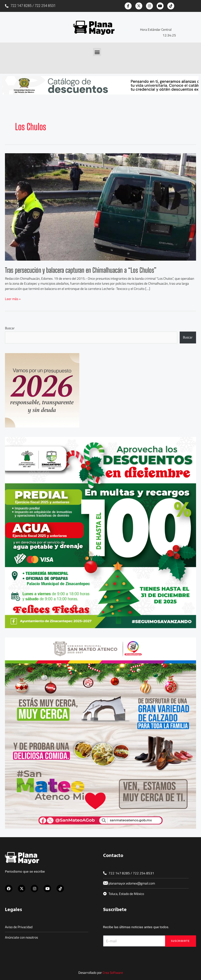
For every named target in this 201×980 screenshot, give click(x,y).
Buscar (10, 328)
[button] (97, 52)
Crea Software (113, 973)
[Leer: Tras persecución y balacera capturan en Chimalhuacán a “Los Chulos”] (100, 207)
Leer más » (13, 299)
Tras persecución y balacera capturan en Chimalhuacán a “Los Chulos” (81, 270)
